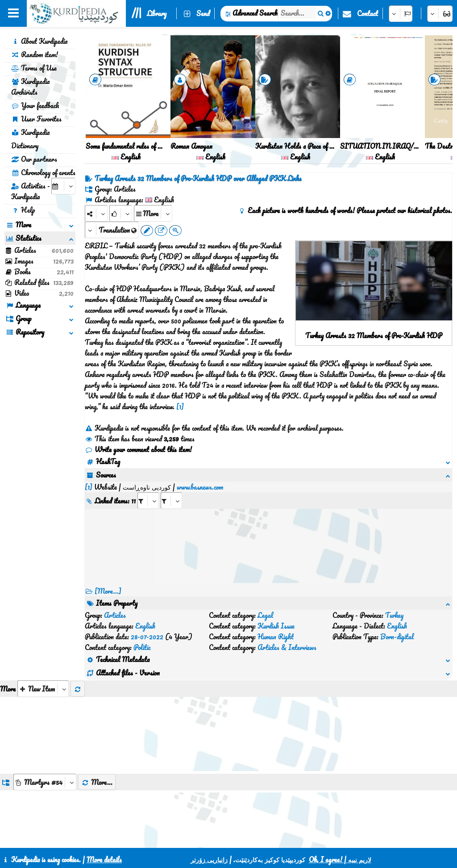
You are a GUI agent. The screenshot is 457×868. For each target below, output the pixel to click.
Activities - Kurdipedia (31, 191)
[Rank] (121, 213)
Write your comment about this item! (138, 449)
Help (23, 210)
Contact (368, 13)
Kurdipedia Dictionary (30, 139)
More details (104, 860)
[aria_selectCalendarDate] (63, 186)
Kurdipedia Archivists (30, 87)
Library (157, 13)
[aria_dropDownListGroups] (45, 728)
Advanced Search (255, 13)
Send (203, 13)
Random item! (35, 55)
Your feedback (35, 105)
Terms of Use (34, 68)
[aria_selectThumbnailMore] (43, 635)
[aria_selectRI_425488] (148, 490)
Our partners (34, 159)
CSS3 (238, 838)
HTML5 (272, 838)
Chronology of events (43, 172)
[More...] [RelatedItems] (108, 580)
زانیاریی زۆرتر (209, 860)
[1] (180, 407)
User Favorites (36, 119)
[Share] (96, 213)
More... (97, 729)
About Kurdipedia (39, 41)
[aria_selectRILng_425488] (171, 490)
